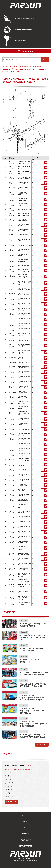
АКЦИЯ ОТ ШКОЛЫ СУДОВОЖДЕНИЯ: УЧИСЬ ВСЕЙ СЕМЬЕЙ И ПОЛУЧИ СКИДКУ (32, 698)
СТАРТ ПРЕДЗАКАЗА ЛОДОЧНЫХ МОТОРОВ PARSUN (33, 625)
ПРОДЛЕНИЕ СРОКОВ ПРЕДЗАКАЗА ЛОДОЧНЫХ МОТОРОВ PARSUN (34, 673)
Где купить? (26, 840)
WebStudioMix (32, 861)
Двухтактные (37, 67)
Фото (26, 828)
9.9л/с (10, 783)
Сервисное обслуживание (24, 19)
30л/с (10, 790)
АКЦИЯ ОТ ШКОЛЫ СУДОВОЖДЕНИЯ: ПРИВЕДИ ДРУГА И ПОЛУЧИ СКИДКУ (33, 724)
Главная (5, 67)
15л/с (10, 786)
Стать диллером (26, 846)
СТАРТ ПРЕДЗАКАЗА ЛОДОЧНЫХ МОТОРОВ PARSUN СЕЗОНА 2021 (33, 736)
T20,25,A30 (6, 69)
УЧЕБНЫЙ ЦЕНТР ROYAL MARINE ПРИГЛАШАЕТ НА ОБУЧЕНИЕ (33, 685)
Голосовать (11, 802)
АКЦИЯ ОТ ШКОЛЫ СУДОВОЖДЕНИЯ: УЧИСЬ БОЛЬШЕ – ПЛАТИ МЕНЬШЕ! (34, 711)
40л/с (10, 793)
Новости (25, 834)
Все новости (42, 745)
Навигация (25, 51)
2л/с (10, 773)
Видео (25, 821)
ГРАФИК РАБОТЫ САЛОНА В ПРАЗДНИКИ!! (31, 661)
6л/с (10, 776)
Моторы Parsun (20, 41)
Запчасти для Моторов (23, 30)
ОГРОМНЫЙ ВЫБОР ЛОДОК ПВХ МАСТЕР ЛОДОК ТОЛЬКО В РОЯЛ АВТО (33, 637)
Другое (11, 796)
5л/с (10, 779)
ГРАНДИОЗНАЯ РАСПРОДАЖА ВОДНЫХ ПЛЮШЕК (31, 649)
